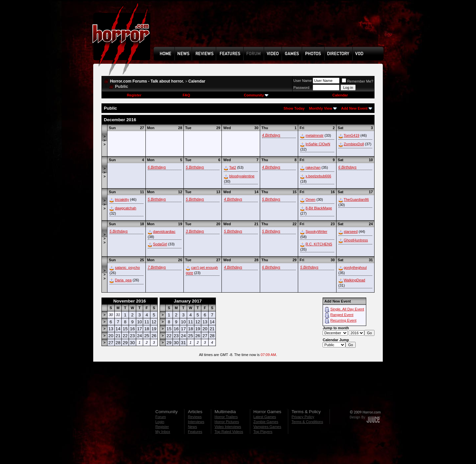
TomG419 (351, 135)
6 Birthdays (157, 167)
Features (195, 432)
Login (160, 422)
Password (301, 88)
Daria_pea (123, 280)
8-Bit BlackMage (319, 208)
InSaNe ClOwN (318, 144)
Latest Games (265, 417)
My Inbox (163, 432)
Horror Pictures (227, 422)
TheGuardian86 (356, 199)
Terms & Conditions (307, 422)
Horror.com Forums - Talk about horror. (147, 81)
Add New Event (354, 108)
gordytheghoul (355, 268)
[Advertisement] (271, 28)
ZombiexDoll (354, 144)
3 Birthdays (195, 231)
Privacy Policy (303, 417)
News (192, 427)
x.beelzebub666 (318, 176)
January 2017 (188, 301)
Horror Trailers (226, 417)
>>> (104, 140)
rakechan (313, 167)
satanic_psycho (127, 268)
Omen (310, 199)
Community (256, 95)
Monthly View (321, 108)
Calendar (197, 81)
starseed (351, 232)
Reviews (195, 417)
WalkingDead (355, 280)
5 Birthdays (195, 167)
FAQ (186, 95)
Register (134, 95)
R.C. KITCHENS (319, 244)
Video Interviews (228, 427)
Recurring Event (343, 320)
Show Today (294, 108)
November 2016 (130, 301)
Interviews (196, 422)
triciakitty (122, 199)
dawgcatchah (125, 208)
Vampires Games (267, 427)
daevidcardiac (164, 232)
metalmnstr (314, 135)
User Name (303, 81)
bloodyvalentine (242, 176)
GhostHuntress (356, 240)
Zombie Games (266, 422)
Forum (161, 417)
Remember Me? (357, 81)
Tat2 (233, 167)
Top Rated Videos (229, 432)
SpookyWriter (316, 232)
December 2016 (120, 120)
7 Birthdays (157, 267)
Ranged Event (342, 315)
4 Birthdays (271, 135)
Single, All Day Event (347, 309)
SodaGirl (160, 244)
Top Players (263, 432)
